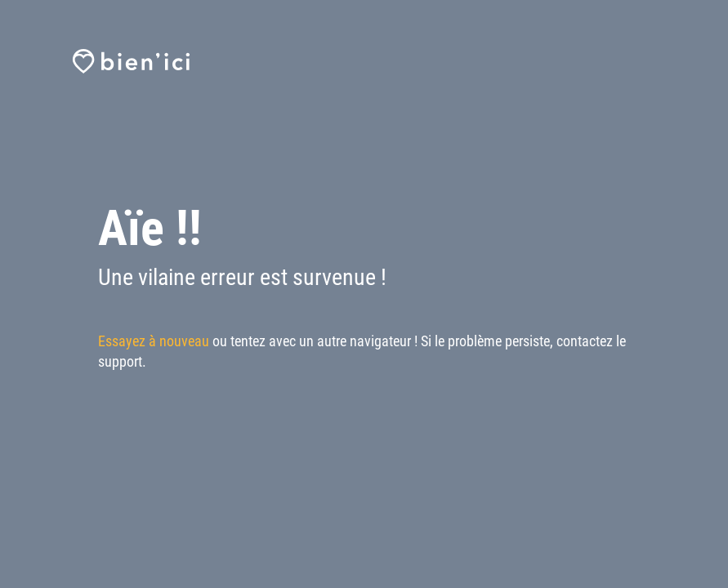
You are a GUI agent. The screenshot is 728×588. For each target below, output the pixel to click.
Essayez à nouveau (154, 341)
